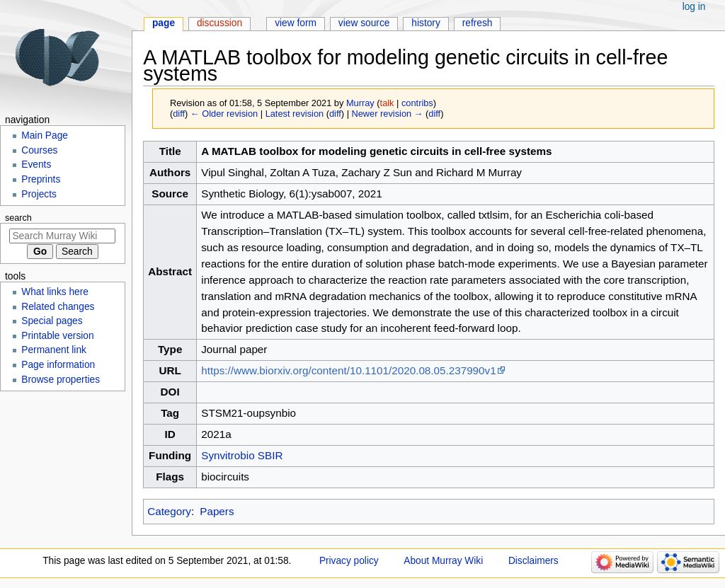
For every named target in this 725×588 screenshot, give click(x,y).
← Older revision (224, 114)
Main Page (45, 136)
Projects (39, 194)
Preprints (41, 179)
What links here (55, 292)
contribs (417, 103)
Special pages (52, 321)
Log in (694, 7)
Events (36, 165)
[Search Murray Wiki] (62, 236)
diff (179, 114)
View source (364, 23)
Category (169, 511)
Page (164, 23)
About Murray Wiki (443, 561)
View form (296, 23)
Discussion (219, 23)
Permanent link (54, 350)
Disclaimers (533, 561)
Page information (58, 365)
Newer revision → (388, 114)
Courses (39, 150)
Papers (217, 511)
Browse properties (61, 380)
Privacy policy (349, 561)
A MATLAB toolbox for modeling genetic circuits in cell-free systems (376, 151)
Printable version (57, 336)
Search (18, 218)
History (426, 23)
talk (387, 103)
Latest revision (295, 114)
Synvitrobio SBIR (242, 455)
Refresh (478, 23)
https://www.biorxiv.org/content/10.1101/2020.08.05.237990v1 (348, 370)
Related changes (58, 307)
